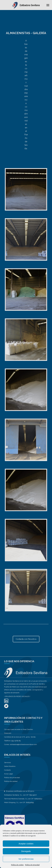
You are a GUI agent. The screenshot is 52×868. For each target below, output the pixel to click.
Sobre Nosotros (10, 766)
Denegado (26, 851)
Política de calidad (11, 781)
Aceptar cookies (26, 844)
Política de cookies (17, 865)
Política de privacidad (32, 865)
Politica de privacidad (12, 778)
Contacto (7, 770)
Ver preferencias (26, 859)
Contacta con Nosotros (26, 639)
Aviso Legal (8, 774)
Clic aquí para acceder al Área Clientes (19, 729)
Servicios (7, 763)
